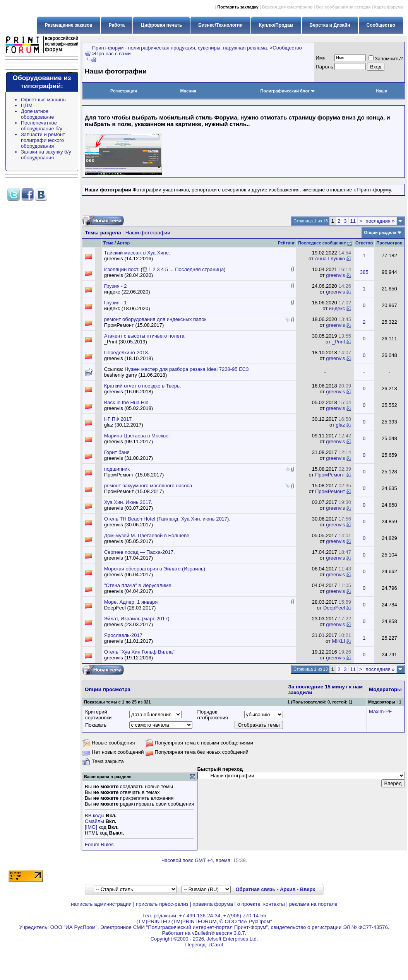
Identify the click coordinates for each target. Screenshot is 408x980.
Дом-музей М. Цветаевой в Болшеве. (147, 535)
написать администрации (101, 904)
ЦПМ (27, 105)
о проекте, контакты (261, 904)
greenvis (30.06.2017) (129, 525)
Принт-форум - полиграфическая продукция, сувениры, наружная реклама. (180, 48)
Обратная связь (255, 889)
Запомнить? (386, 59)
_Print (338, 342)
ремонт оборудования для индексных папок (155, 319)
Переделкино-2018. (127, 353)
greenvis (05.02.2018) (129, 408)
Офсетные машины (44, 100)
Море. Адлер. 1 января (131, 602)
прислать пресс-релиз (162, 904)
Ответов (364, 243)
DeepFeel (334, 608)
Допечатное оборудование (38, 114)
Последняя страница (199, 269)
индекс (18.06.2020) (127, 308)
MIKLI (338, 641)
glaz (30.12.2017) (124, 425)
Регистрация (124, 91)
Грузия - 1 (116, 303)
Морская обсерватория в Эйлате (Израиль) (155, 569)
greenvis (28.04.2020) (129, 275)
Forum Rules (99, 844)
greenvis (335, 275)
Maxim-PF (380, 711)
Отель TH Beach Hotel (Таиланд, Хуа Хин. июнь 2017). (167, 519)
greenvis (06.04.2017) (129, 575)
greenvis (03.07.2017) (129, 508)
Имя (321, 58)
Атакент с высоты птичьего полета (144, 336)
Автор (123, 243)
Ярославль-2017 (123, 635)
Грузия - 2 (116, 286)
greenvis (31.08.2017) (129, 458)
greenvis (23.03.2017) (129, 624)
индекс (337, 308)
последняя (380, 221)
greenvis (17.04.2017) (129, 558)
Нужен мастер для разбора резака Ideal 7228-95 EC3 (187, 369)
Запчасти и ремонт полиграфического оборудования (43, 140)
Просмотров (389, 243)
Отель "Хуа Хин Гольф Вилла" (139, 652)
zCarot (216, 945)
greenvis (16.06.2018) (129, 392)
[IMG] (91, 827)
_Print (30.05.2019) (126, 342)
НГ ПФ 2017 (118, 419)
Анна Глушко (330, 259)
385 (364, 272)
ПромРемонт (330, 475)
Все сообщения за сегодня (343, 7)
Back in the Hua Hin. (127, 402)
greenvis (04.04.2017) (129, 591)
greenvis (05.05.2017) (129, 541)
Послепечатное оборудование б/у (42, 126)
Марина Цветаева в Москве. (137, 436)
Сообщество (287, 48)
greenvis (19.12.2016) (129, 658)
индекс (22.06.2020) (127, 292)
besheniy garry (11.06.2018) (136, 375)
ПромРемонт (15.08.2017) (134, 325)
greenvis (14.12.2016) (129, 259)
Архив (288, 889)
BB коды (95, 815)
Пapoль (325, 67)
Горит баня (117, 452)
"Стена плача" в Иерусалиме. (139, 585)
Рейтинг (286, 243)
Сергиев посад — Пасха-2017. (140, 552)
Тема (108, 243)
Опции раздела (380, 232)
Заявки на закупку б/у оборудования (46, 155)
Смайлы (94, 821)
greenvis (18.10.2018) (129, 358)
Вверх (308, 889)
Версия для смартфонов (287, 7)
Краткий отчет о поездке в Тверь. (143, 386)
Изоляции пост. (122, 269)
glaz (341, 425)
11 (353, 221)
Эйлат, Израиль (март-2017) (137, 619)
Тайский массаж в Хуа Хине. (137, 253)
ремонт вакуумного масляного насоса (148, 486)
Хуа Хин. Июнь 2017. (128, 502)
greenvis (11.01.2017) (129, 641)
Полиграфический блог (288, 91)
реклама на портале (313, 904)
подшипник (117, 469)
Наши (381, 91)
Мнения (188, 91)
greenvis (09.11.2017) (129, 441)
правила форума (213, 904)
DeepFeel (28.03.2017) (130, 608)
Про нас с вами (113, 54)
